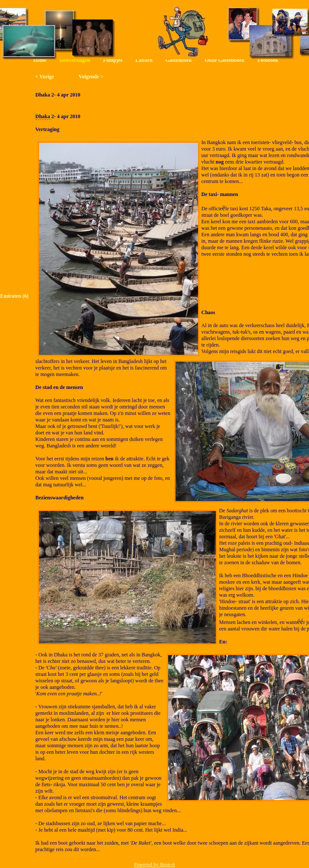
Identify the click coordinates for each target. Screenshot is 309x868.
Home (40, 60)
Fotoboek (268, 60)
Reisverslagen (75, 60)
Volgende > (91, 77)
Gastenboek (179, 60)
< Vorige (45, 77)
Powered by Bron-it (154, 865)
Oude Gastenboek (225, 60)
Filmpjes (113, 60)
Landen (144, 60)
